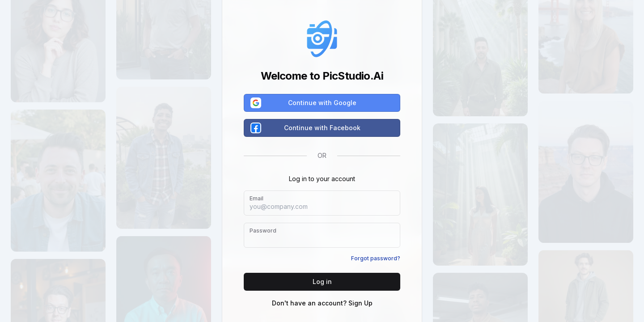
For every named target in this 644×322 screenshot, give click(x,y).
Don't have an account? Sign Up (322, 303)
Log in (322, 282)
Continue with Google (304, 103)
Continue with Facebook (306, 128)
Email (256, 198)
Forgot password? (376, 258)
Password (263, 231)
